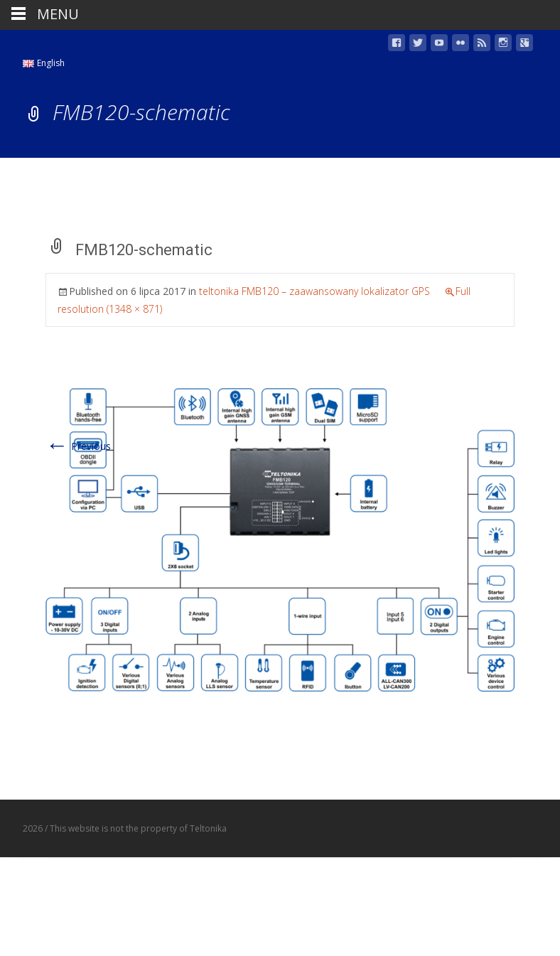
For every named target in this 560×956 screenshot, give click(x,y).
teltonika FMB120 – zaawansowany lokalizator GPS (314, 291)
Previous (78, 446)
